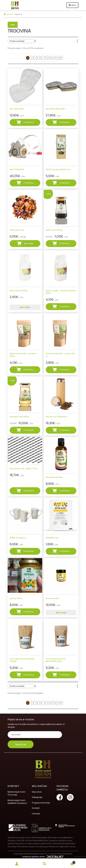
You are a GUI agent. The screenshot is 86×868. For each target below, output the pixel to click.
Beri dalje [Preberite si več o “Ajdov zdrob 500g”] (25, 307)
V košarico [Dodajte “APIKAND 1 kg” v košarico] (64, 551)
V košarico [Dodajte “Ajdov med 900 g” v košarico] (64, 243)
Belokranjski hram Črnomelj (17, 793)
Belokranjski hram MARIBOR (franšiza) (17, 802)
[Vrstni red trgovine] (22, 41)
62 (48, 58)
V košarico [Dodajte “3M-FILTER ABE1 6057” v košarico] (64, 122)
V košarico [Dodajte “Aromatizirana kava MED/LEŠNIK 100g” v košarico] (64, 675)
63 (53, 58)
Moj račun (37, 792)
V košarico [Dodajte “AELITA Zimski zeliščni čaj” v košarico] (64, 183)
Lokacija (36, 814)
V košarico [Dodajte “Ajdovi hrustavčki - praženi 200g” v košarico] (29, 370)
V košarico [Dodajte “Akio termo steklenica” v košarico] (64, 430)
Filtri (13, 25)
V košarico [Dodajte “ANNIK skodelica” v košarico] (29, 551)
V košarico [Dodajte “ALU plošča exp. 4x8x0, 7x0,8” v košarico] (29, 491)
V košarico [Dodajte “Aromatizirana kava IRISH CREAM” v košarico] (29, 675)
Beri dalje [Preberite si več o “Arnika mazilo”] (61, 613)
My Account (17, 864)
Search (44, 864)
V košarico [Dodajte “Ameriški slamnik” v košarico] (64, 491)
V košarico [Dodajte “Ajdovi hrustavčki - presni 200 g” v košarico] (64, 370)
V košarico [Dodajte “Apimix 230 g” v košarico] (29, 612)
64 (58, 58)
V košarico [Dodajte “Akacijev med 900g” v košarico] (29, 430)
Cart (67, 862)
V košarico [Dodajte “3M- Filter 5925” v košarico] (29, 122)
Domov (10, 14)
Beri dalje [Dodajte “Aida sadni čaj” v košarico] (29, 243)
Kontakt (36, 808)
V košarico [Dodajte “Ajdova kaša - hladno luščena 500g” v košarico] (64, 306)
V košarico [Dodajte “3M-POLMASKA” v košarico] (29, 183)
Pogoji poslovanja (41, 803)
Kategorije (37, 797)
